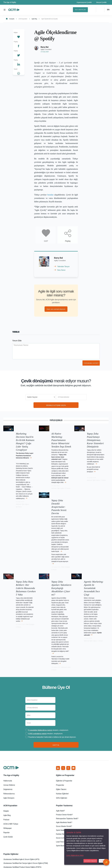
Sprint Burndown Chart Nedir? (67, 801)
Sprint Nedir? (61, 785)
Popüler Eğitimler (11, 809)
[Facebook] (19, 46)
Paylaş (68, 241)
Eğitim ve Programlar (65, 731)
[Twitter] (19, 55)
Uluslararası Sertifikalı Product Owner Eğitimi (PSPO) (22, 822)
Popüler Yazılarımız (64, 761)
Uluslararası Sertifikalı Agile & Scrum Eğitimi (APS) (21, 815)
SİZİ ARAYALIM (80, 10)
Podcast (6, 775)
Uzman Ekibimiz (9, 740)
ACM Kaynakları (23, 19)
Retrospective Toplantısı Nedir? (67, 774)
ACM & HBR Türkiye (11, 779)
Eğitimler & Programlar (64, 736)
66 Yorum (18, 494)
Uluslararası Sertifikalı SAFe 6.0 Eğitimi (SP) (19, 836)
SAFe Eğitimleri (62, 753)
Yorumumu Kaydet (91, 364)
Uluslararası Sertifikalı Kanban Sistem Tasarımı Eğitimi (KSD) (25, 832)
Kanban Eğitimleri (62, 749)
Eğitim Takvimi (61, 745)
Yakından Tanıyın (63, 266)
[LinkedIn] (19, 64)
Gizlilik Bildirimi (52, 865)
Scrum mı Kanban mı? (64, 793)
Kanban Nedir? (61, 789)
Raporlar (6, 788)
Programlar (60, 740)
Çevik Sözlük (8, 792)
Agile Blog (34, 19)
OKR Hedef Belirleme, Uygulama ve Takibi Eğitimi (21, 853)
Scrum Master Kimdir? (64, 782)
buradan (50, 195)
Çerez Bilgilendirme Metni (75, 855)
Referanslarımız (9, 749)
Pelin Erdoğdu (64, 541)
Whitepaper (7, 784)
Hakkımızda (8, 736)
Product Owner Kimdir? (64, 770)
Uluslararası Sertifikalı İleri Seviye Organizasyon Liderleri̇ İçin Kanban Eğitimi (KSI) (28, 827)
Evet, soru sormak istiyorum (56, 310)
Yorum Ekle (17, 341)
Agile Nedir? (60, 766)
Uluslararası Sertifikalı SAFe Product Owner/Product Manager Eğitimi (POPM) (28, 840)
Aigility (11, 731)
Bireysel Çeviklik (101, 2)
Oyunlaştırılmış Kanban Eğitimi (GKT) (17, 849)
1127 (46, 241)
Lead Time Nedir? (62, 797)
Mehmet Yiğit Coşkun (29, 491)
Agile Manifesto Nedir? (64, 778)
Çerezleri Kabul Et (90, 861)
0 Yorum (54, 480)
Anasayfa (10, 19)
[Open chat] (106, 862)
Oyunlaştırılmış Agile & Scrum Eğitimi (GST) (19, 845)
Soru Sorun (61, 270)
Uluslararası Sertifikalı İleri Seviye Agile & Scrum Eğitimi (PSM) (26, 819)
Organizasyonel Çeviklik (84, 2)
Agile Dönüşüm (9, 753)
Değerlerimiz (8, 745)
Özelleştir (103, 861)
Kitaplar (6, 766)
